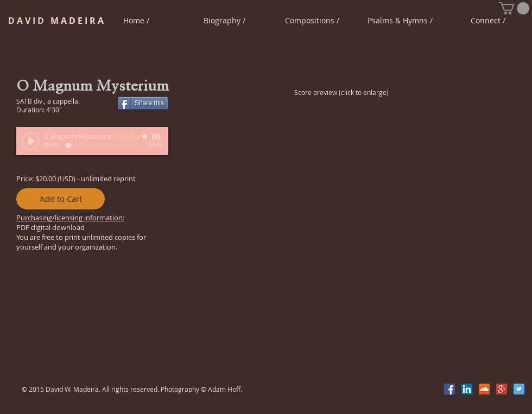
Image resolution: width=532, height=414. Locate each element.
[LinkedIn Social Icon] (467, 389)
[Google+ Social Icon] (502, 389)
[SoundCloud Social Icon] (484, 389)
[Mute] (145, 137)
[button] (514, 8)
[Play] (30, 141)
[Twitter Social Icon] (519, 389)
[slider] (157, 137)
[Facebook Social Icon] (449, 389)
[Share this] (143, 103)
